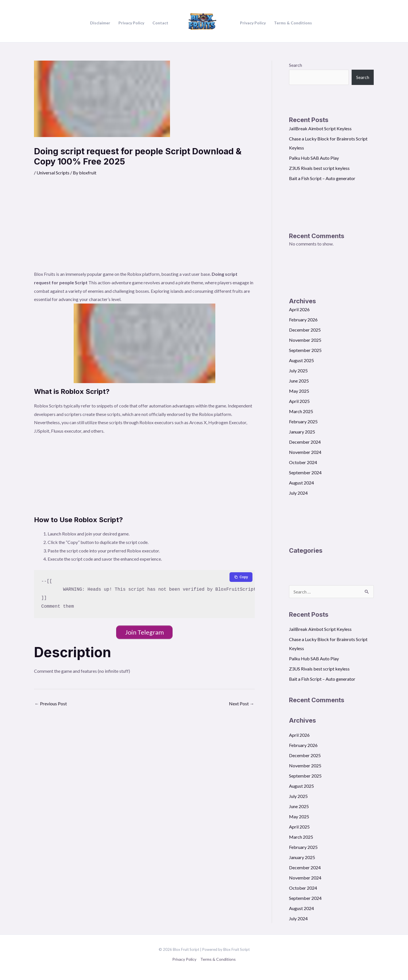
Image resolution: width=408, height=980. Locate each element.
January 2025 (302, 432)
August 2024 (301, 483)
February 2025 (303, 421)
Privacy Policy (184, 959)
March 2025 (301, 411)
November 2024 (305, 452)
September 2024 (305, 472)
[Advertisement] (144, 227)
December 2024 (305, 442)
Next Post (242, 703)
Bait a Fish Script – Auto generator (322, 178)
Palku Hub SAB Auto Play (314, 158)
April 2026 (299, 309)
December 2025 (305, 330)
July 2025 (298, 371)
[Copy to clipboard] (241, 577)
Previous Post (51, 703)
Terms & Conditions (218, 959)
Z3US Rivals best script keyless (319, 168)
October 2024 (303, 462)
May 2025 (299, 391)
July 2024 (298, 493)
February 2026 (303, 320)
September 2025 (305, 350)
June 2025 (299, 381)
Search (296, 65)
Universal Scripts (53, 173)
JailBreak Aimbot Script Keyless (320, 128)
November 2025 (305, 340)
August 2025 (301, 360)
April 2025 (299, 401)
